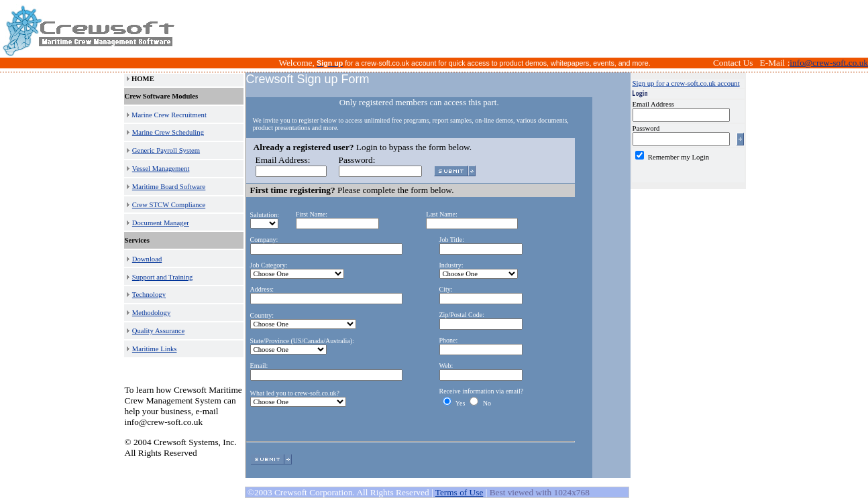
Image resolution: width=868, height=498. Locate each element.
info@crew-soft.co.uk (829, 63)
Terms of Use (459, 492)
